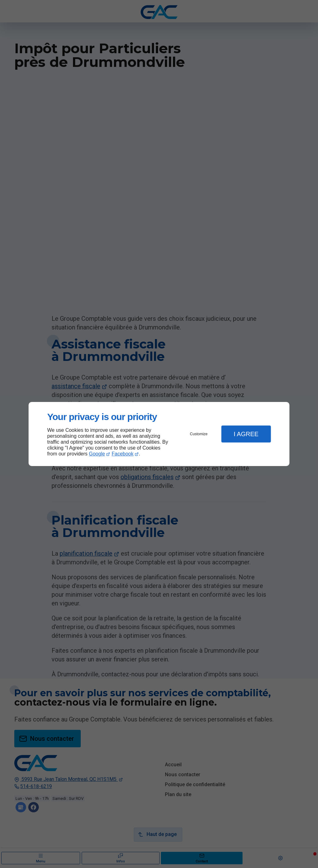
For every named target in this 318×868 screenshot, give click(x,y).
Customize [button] (199, 434)
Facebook (123, 454)
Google (97, 454)
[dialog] (159, 434)
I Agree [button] (246, 434)
